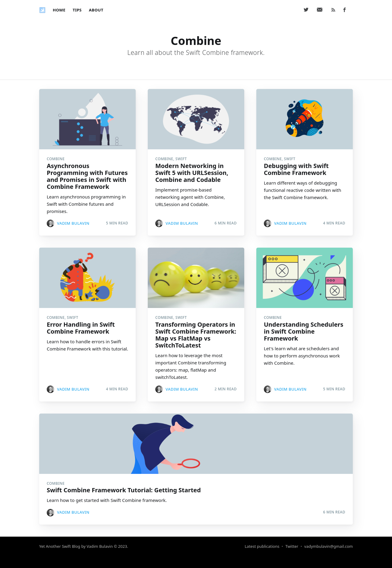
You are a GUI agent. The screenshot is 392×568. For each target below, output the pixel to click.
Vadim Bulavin (73, 223)
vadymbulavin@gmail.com (329, 546)
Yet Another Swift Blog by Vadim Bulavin (76, 546)
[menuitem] (59, 10)
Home (59, 10)
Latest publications (262, 546)
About (96, 10)
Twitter (292, 546)
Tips (77, 10)
